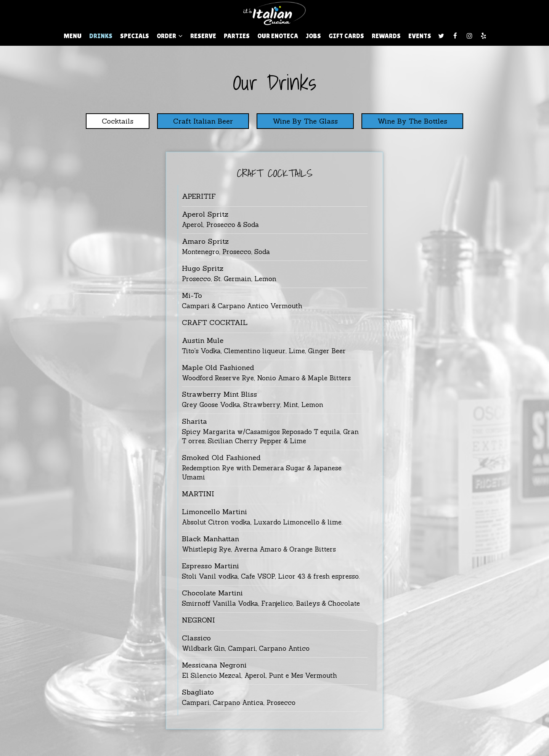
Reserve (203, 36)
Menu (73, 36)
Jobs (313, 36)
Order (170, 36)
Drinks (101, 36)
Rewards (386, 36)
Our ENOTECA (278, 36)
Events (420, 36)
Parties (237, 36)
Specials (135, 36)
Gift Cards (346, 36)
